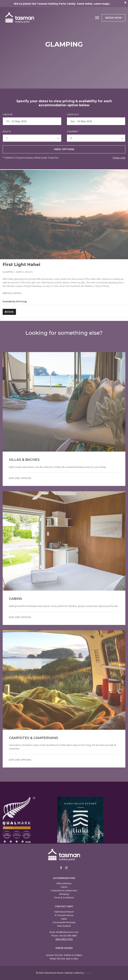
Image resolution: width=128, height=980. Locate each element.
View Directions (64, 939)
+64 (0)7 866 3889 (68, 936)
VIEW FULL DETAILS (12, 293)
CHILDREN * (73, 131)
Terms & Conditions (64, 898)
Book (9, 312)
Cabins (64, 887)
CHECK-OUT (73, 114)
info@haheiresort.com (67, 932)
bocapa (88, 973)
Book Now (114, 18)
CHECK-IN (7, 114)
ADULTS (7, 131)
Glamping (64, 894)
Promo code (119, 158)
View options (64, 149)
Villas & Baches (64, 883)
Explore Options (20, 478)
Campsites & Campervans (64, 890)
